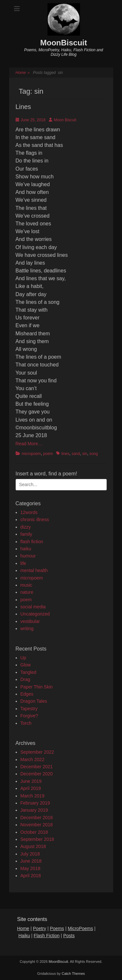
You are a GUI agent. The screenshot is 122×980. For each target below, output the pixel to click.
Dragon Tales (34, 701)
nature (27, 592)
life (23, 563)
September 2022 (37, 752)
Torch (26, 723)
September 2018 (37, 839)
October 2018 (34, 832)
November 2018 (37, 825)
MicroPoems (80, 928)
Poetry (39, 928)
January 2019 (34, 810)
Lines (23, 107)
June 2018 (31, 861)
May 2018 (30, 868)
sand (76, 454)
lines (66, 454)
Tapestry (29, 709)
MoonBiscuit (64, 43)
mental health (34, 570)
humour (28, 556)
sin (85, 454)
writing (27, 628)
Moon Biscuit (65, 120)
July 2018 (30, 854)
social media (33, 607)
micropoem (31, 454)
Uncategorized (35, 614)
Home (23, 73)
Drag (25, 679)
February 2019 (35, 803)
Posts (69, 936)
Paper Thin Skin (37, 687)
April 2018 (31, 876)
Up (23, 658)
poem (48, 454)
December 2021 (37, 767)
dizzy (26, 527)
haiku (26, 549)
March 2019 (33, 796)
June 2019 (31, 781)
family (27, 534)
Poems (57, 928)
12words (29, 512)
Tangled (28, 672)
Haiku (24, 936)
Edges (27, 694)
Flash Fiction (47, 936)
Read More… (29, 444)
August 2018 (33, 846)
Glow (26, 665)
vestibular (30, 621)
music (27, 585)
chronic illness (35, 520)
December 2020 (37, 774)
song (94, 454)
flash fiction (32, 542)
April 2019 (31, 788)
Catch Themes (73, 974)
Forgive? (29, 716)
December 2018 (37, 818)
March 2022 (33, 759)
